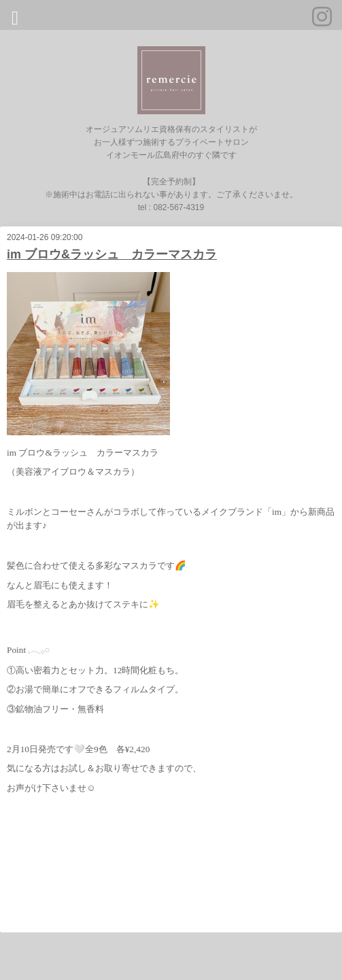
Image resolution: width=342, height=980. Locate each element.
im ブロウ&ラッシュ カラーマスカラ (112, 254)
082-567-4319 (178, 207)
